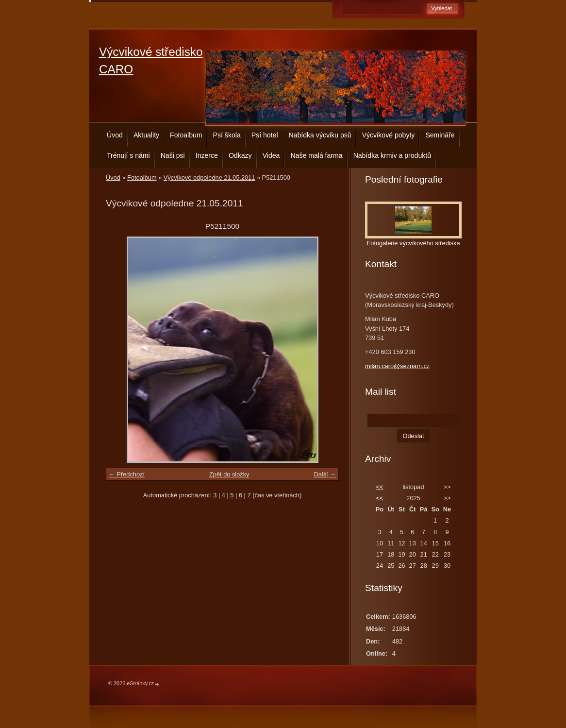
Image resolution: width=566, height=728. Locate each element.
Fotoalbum (186, 135)
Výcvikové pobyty (389, 135)
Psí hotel (265, 135)
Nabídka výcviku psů (320, 135)
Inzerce (207, 155)
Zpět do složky (229, 474)
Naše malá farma (316, 155)
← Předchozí (127, 474)
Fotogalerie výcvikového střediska (413, 243)
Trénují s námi (128, 155)
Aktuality (146, 135)
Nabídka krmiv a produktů (392, 155)
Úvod (115, 135)
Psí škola (227, 135)
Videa (271, 155)
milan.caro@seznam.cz (397, 366)
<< (379, 487)
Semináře (440, 135)
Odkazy (240, 155)
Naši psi (173, 155)
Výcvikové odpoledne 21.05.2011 (209, 178)
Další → (325, 474)
